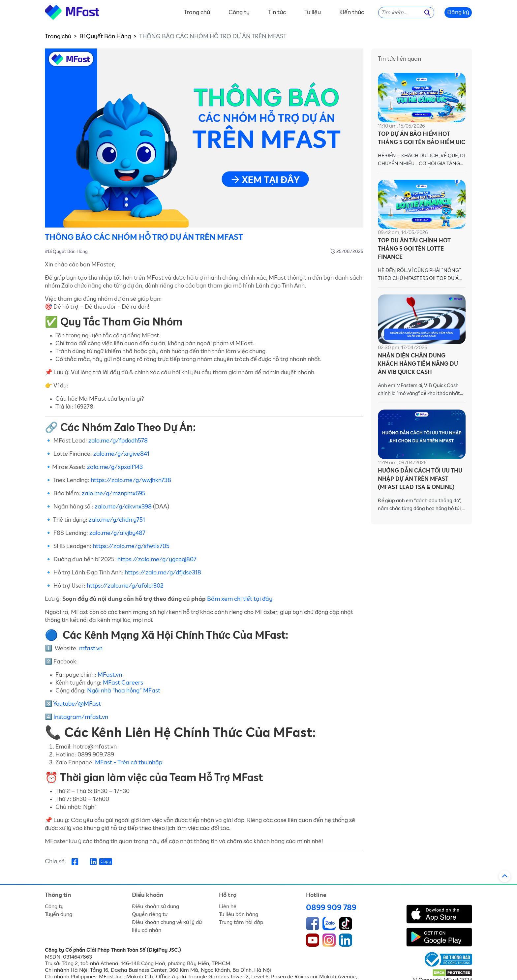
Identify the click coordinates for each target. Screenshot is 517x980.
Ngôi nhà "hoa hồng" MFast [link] (124, 691)
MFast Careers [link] (123, 683)
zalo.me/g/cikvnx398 (123, 507)
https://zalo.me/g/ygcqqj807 (158, 560)
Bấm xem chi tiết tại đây (240, 599)
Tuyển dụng (59, 914)
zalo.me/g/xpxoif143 (115, 467)
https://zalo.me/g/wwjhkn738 (131, 480)
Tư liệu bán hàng (239, 914)
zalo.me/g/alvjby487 (117, 533)
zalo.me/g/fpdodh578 (118, 441)
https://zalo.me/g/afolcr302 (126, 586)
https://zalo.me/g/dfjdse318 (163, 573)
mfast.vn (91, 649)
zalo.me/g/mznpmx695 (114, 494)
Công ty (239, 13)
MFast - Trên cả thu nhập (129, 763)
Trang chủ (197, 13)
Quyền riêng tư (150, 914)
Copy (106, 862)
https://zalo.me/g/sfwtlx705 (131, 546)
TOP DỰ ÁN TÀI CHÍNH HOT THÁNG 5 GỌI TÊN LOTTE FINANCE (414, 249)
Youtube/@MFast (78, 704)
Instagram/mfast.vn (81, 717)
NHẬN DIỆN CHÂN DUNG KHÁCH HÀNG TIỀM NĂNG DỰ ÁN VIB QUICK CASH (418, 364)
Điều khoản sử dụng (155, 906)
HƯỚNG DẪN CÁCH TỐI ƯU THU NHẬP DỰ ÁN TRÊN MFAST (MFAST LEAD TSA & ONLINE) (420, 479)
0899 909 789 (331, 908)
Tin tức (277, 13)
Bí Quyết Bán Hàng (105, 37)
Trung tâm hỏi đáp (241, 922)
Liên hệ (228, 906)
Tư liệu (313, 13)
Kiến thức (352, 13)
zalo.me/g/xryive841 (121, 454)
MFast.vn (110, 675)
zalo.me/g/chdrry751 (117, 520)
